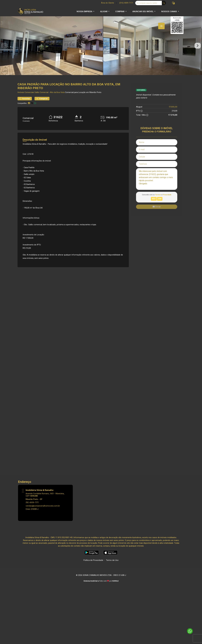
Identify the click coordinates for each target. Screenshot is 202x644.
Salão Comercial (41, 98)
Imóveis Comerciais (26, 98)
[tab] (161, 26)
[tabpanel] (101, 48)
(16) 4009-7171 (32, 508)
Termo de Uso (112, 566)
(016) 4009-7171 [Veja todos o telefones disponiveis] (126, 3)
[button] (173, 3)
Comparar (42, 104)
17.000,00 (173, 112)
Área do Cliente (108, 3)
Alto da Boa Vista (57, 98)
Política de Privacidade (93, 566)
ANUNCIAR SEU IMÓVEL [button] (143, 11)
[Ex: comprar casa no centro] (149, 3)
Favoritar (25, 104)
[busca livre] (164, 3)
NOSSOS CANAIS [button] (169, 11)
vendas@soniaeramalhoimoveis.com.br (43, 511)
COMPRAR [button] (120, 11)
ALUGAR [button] (104, 11)
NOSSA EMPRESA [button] (85, 11)
